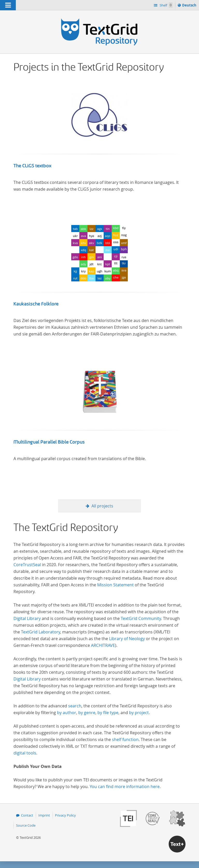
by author (67, 713)
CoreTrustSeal (27, 565)
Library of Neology (127, 639)
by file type (108, 713)
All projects (102, 506)
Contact (27, 815)
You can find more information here (125, 787)
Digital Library (27, 618)
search (75, 706)
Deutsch (190, 6)
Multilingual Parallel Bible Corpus (49, 442)
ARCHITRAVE (103, 645)
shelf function (125, 739)
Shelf (166, 5)
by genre (87, 713)
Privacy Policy (65, 815)
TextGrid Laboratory (41, 632)
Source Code (26, 825)
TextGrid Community (141, 618)
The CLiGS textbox (32, 166)
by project (139, 713)
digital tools (25, 753)
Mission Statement (115, 585)
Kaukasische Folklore (36, 304)
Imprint (44, 815)
